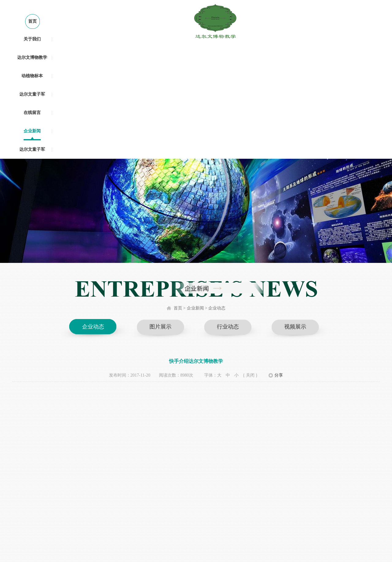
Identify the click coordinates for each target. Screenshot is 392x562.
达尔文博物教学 (32, 57)
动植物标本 (32, 76)
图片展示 (160, 327)
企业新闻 (32, 131)
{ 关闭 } (250, 375)
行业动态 (228, 327)
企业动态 (217, 308)
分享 (279, 375)
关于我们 (32, 39)
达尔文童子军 (32, 94)
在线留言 (32, 113)
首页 (32, 21)
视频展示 (295, 327)
